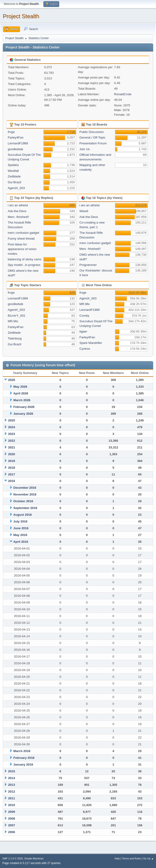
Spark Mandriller (91, 343)
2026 (12, 380)
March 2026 (22, 400)
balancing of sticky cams (24, 259)
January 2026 (23, 414)
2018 (12, 468)
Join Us (85, 149)
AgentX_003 (16, 188)
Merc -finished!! (18, 217)
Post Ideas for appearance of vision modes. (22, 249)
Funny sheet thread (21, 239)
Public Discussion (92, 132)
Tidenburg (15, 338)
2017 (12, 474)
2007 (12, 825)
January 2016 (23, 765)
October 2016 (23, 501)
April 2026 (21, 393)
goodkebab (15, 149)
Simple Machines (34, 858)
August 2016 (23, 515)
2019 (12, 461)
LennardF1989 (18, 143)
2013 (12, 785)
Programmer (88, 265)
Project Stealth (21, 16)
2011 (12, 798)
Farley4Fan (16, 137)
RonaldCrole (123, 94)
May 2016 (20, 535)
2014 (12, 778)
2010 (12, 805)
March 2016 (22, 751)
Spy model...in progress (24, 265)
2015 (12, 771)
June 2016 (21, 528)
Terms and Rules (132, 858)
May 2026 (20, 387)
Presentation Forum (93, 143)
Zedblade (14, 176)
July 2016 (20, 521)
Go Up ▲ (148, 858)
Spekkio (13, 165)
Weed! (84, 211)
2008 (12, 819)
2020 (12, 454)
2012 (12, 792)
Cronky (84, 316)
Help (117, 858)
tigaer (83, 331)
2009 (12, 812)
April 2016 (21, 542)
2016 (12, 481)
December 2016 (25, 488)
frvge (11, 132)
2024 (12, 427)
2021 (12, 447)
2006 (12, 832)
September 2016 (25, 508)
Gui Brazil (14, 182)
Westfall (13, 171)
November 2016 (25, 494)
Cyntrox (85, 349)
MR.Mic (13, 321)
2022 (12, 441)
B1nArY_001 (17, 316)
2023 (12, 434)
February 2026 (24, 407)
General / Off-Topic (93, 137)
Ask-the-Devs (17, 211)
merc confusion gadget (23, 233)
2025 (12, 420)
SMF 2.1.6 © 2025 (13, 858)
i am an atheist (18, 205)
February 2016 (24, 758)
